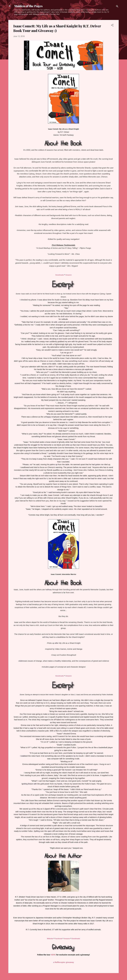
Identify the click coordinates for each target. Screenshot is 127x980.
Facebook (58, 939)
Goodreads (60, 275)
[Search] (117, 7)
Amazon (69, 275)
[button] (112, 26)
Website (50, 939)
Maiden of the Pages (28, 6)
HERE (53, 955)
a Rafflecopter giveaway (64, 962)
